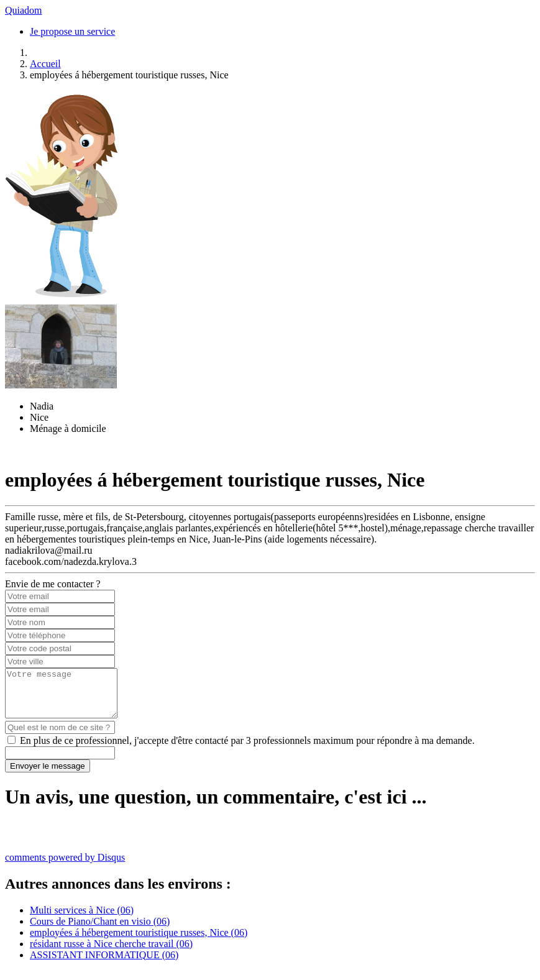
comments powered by (65, 867)
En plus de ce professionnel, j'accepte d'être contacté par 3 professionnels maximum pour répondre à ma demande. (247, 750)
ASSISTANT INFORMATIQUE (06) (104, 964)
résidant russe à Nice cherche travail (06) (111, 953)
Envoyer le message (48, 775)
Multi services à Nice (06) (82, 919)
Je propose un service (72, 31)
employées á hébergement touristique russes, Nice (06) (139, 942)
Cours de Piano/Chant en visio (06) (100, 931)
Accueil (45, 64)
